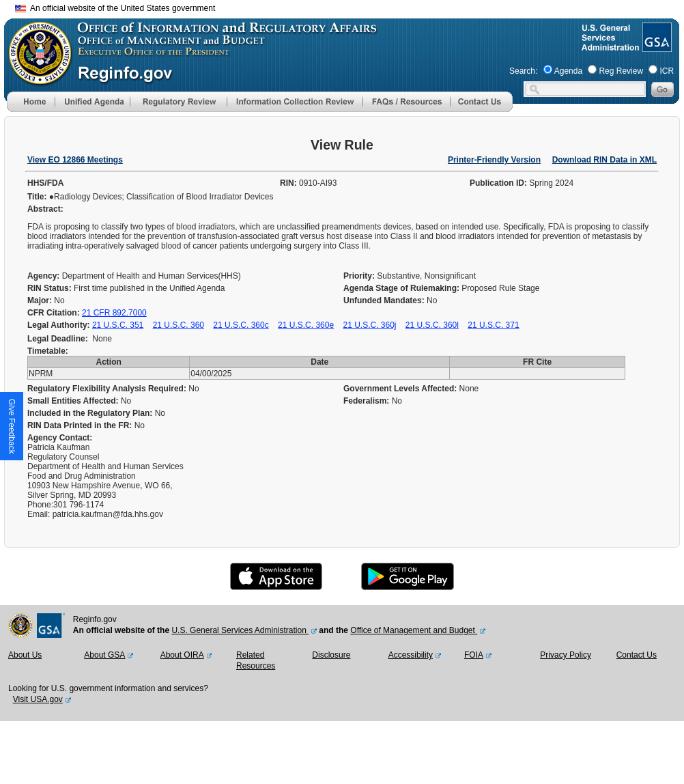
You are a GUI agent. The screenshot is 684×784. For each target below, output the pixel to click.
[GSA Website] (656, 46)
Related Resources (256, 660)
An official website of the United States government (115, 8)
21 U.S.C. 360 (179, 325)
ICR (667, 71)
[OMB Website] (35, 79)
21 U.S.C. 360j (369, 325)
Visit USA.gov (38, 699)
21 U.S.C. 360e (306, 325)
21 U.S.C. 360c (241, 325)
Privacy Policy (566, 655)
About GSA (104, 655)
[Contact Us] (481, 109)
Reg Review (621, 71)
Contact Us (637, 655)
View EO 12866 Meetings (75, 160)
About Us (25, 655)
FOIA (474, 655)
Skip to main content (350, 6)
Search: (523, 71)
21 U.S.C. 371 (493, 325)
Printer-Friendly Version (494, 160)
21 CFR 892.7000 (114, 313)
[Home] (31, 109)
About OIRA (182, 655)
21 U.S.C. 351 (118, 325)
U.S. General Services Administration (240, 630)
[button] (92, 102)
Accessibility (411, 655)
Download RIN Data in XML (604, 160)
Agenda (568, 71)
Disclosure (331, 655)
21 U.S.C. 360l (432, 325)
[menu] (92, 102)
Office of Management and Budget (414, 630)
